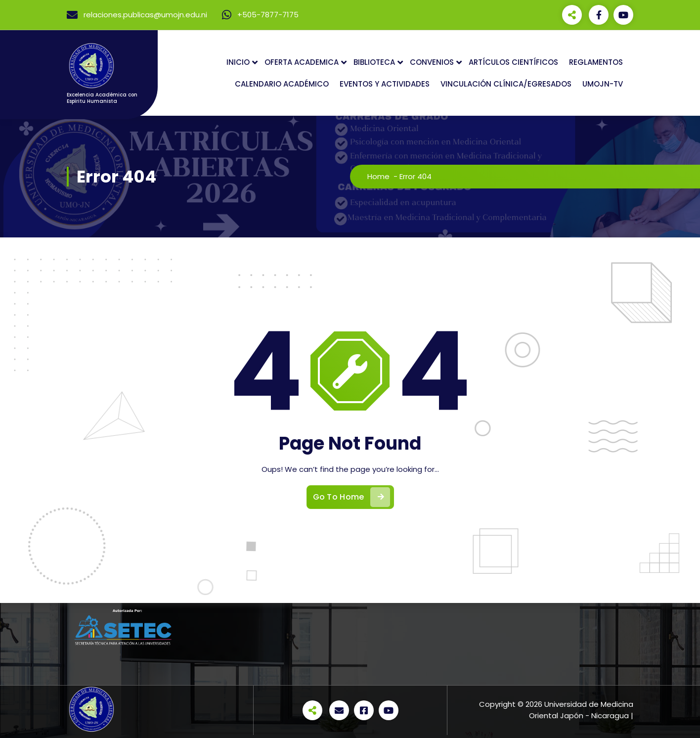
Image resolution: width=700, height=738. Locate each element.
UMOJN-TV (603, 84)
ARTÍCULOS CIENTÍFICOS (513, 62)
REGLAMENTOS (596, 62)
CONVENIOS (432, 62)
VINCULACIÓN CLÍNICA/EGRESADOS (506, 84)
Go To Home (351, 497)
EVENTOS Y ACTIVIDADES (385, 84)
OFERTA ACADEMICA (302, 62)
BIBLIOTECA (374, 62)
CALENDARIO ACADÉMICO (282, 84)
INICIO (238, 62)
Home (378, 176)
